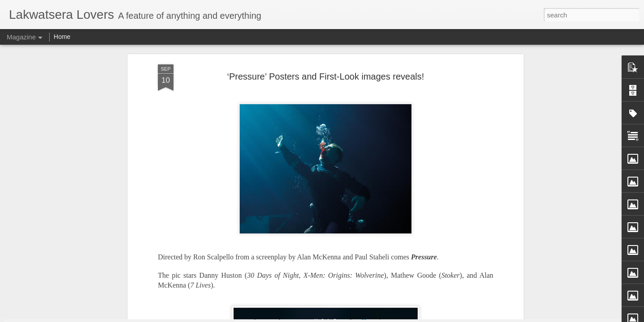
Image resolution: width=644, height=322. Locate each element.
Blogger (362, 317)
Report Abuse (388, 317)
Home (62, 37)
